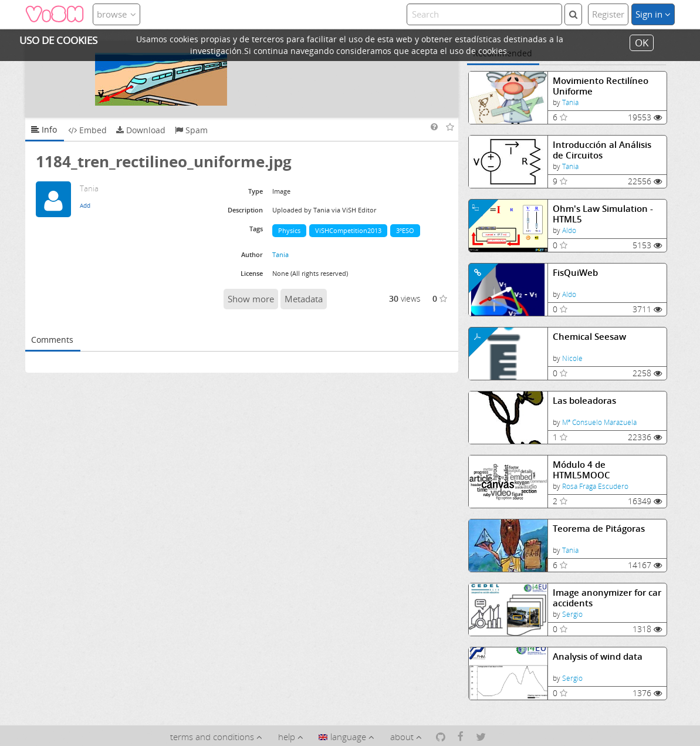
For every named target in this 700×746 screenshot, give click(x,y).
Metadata (304, 299)
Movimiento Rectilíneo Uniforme (601, 86)
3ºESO (405, 230)
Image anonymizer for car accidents (607, 598)
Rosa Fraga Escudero (595, 486)
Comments (52, 340)
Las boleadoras (584, 401)
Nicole (572, 358)
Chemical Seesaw (589, 337)
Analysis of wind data (598, 656)
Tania (570, 102)
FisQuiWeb (575, 273)
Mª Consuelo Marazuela (599, 422)
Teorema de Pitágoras (599, 529)
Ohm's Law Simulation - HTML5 (603, 214)
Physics (289, 230)
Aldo (569, 230)
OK (642, 43)
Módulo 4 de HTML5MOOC (581, 470)
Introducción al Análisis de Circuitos (602, 150)
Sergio (572, 614)
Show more (251, 299)
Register (608, 14)
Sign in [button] (653, 14)
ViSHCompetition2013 (348, 230)
